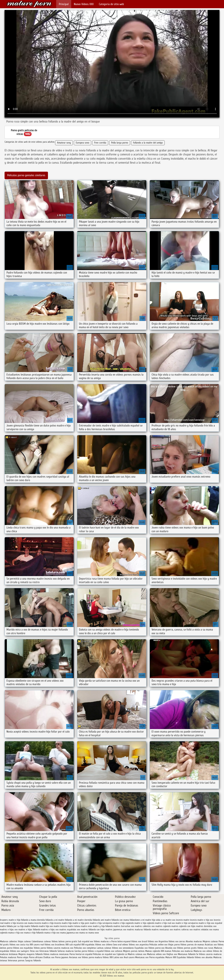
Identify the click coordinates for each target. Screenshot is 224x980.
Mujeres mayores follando (31, 954)
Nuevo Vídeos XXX (84, 4)
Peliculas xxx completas (85, 948)
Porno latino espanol (121, 941)
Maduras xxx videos (203, 951)
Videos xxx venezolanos (123, 948)
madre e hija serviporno (101, 923)
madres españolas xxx (70, 930)
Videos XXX (108, 957)
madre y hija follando (103, 926)
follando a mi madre (55, 920)
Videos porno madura (92, 957)
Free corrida (100, 143)
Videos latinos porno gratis (64, 941)
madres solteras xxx (183, 930)
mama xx (83, 933)
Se (197, 954)
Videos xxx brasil (140, 941)
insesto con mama (25, 923)
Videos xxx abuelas (204, 957)
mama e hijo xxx (52, 933)
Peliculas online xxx (159, 945)
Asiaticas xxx (211, 945)
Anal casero (129, 957)
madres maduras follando (139, 930)
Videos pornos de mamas (192, 945)
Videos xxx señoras (114, 951)
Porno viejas (23, 957)
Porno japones (62, 957)
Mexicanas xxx (142, 957)
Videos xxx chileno (104, 945)
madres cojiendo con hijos (183, 926)
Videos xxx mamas (29, 4)
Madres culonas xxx (137, 954)
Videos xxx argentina (139, 945)
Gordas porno (81, 951)
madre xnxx (87, 926)
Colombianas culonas (41, 941)
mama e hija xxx (16, 933)
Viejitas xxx (172, 954)
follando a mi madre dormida (78, 920)
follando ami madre (102, 920)
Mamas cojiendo (153, 951)
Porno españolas (157, 957)
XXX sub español (73, 945)
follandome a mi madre (140, 920)
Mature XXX (171, 957)
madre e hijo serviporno (187, 923)
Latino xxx (119, 957)
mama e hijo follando (34, 933)
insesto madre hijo (63, 923)
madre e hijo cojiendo (144, 923)
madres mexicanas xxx (162, 930)
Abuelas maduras (194, 941)
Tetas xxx (34, 951)
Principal (64, 4)
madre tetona (74, 926)
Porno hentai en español (81, 954)
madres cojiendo (163, 926)
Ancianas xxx (75, 957)
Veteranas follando (48, 951)
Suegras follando (33, 960)
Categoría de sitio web (111, 4)
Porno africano (36, 957)
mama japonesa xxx (69, 933)
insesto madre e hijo (44, 923)
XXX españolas (88, 945)
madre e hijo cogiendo (123, 923)
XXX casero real (37, 945)
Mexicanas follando (187, 954)
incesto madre (183, 920)
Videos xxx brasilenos (55, 945)
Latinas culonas (104, 948)
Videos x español (96, 951)
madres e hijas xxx (9, 930)
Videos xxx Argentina (158, 941)
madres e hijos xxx (50, 930)
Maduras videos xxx (156, 954)
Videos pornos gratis (187, 948)
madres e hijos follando (29, 930)
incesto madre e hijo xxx (202, 920)
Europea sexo (83, 143)
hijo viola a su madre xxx (164, 920)
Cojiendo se (122, 954)
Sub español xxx (86, 941)
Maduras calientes (9, 941)
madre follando (31, 926)
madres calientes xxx (145, 926)
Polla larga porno (120, 143)
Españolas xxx (141, 948)
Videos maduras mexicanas (56, 954)
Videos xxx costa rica (19, 945)
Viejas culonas (24, 941)
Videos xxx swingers (20, 951)
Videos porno (40, 948)
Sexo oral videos (121, 945)
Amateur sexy (64, 143)
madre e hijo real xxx (165, 923)
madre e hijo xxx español (210, 923)
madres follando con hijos (93, 930)
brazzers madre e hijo (10, 920)
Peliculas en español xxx (105, 954)
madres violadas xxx (203, 930)
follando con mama (120, 920)
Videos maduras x (102, 941)
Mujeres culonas (210, 941)
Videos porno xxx (156, 948)
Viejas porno (174, 945)
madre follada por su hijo (12, 926)
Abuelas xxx (171, 948)
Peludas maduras (8, 957)
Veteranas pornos (16, 960)
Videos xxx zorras (177, 941)
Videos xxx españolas (23, 948)
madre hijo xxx (46, 926)
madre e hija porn (81, 923)
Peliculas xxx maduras (183, 951)
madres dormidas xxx (206, 926)
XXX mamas (166, 951)
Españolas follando (185, 957)
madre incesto (60, 926)
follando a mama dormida (33, 920)
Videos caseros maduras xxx (60, 948)
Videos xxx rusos (205, 948)
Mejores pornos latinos (134, 951)
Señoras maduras (66, 951)
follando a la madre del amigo (148, 143)
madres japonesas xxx (116, 930)
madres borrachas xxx (124, 926)
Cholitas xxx (49, 957)
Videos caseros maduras (210, 954)
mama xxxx (94, 933)
